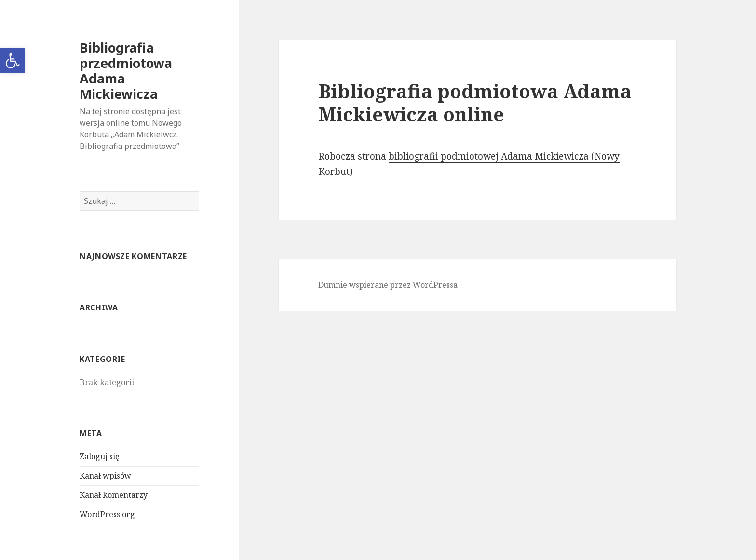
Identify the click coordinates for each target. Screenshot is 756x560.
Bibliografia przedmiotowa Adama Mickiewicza (126, 71)
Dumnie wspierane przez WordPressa (388, 285)
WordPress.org (107, 514)
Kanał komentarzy (114, 495)
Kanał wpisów (105, 476)
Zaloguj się (100, 456)
